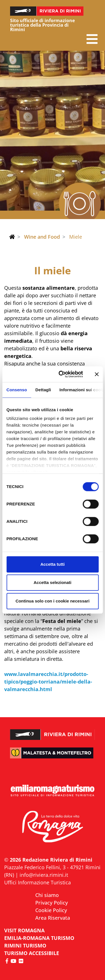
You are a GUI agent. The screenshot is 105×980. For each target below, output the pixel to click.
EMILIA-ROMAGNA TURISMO (39, 938)
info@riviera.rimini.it (44, 875)
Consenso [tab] (17, 390)
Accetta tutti (53, 564)
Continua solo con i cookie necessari (52, 601)
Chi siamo (47, 895)
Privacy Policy (52, 903)
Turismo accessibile (32, 953)
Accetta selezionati (53, 582)
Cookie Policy (51, 910)
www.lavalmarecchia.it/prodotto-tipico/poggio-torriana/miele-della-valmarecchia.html (48, 682)
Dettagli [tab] (43, 390)
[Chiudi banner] (97, 374)
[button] (92, 39)
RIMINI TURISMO (25, 946)
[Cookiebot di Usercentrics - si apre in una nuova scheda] (61, 374)
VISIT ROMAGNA (24, 930)
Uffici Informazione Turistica (38, 882)
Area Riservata (53, 918)
